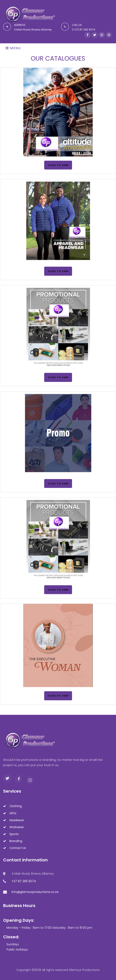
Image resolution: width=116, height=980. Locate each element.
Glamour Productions (84, 970)
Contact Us (15, 848)
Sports (11, 834)
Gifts (10, 813)
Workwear (14, 827)
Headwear (14, 820)
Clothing (12, 806)
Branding (13, 841)
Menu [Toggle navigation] (13, 48)
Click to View (58, 165)
